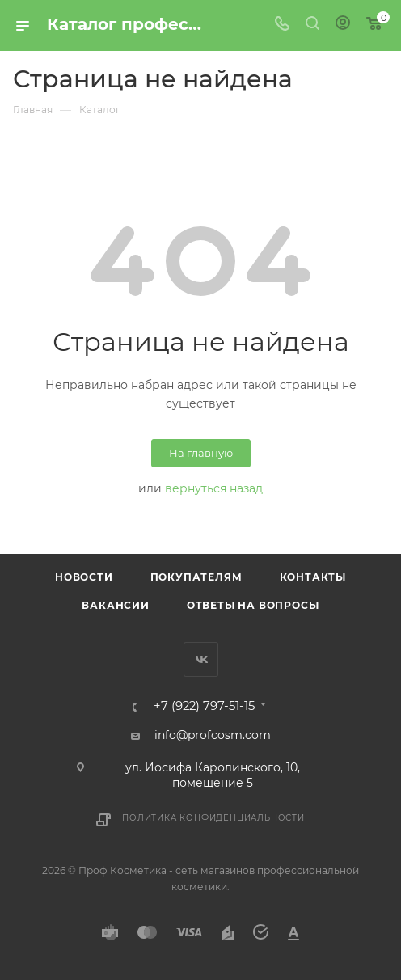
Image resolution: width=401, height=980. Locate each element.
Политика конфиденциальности (213, 818)
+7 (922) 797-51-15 (204, 706)
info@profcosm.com (213, 735)
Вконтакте (201, 659)
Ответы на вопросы (253, 605)
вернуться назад (214, 488)
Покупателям (196, 577)
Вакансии (115, 605)
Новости (84, 577)
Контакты (313, 577)
